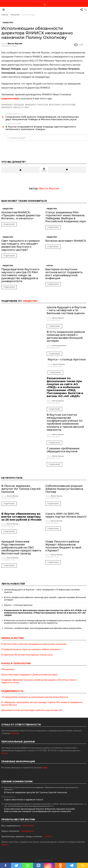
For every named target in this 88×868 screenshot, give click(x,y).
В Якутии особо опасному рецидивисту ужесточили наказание (34, 644)
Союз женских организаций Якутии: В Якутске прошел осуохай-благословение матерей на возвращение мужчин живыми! (40, 810)
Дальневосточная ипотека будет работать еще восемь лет (32, 710)
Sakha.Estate (28, 826)
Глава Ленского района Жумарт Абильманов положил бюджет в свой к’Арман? (63, 546)
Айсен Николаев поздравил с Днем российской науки (30, 675)
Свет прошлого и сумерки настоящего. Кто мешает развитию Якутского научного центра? (21, 245)
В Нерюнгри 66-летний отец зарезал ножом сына (27, 655)
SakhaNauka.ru (28, 831)
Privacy (4, 753)
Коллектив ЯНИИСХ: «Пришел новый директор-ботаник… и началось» (21, 215)
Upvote (20, 170)
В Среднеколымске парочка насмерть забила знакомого (31, 649)
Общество (8, 209)
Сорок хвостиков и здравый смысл (24, 800)
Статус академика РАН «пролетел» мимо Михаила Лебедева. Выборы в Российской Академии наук (66, 217)
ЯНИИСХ (8, 107)
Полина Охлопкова (63, 105)
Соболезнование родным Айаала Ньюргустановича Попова (64, 489)
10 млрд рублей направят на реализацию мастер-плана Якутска (35, 697)
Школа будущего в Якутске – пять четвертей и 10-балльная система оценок (66, 310)
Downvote (67, 170)
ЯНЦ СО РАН (22, 107)
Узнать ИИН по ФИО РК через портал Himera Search (66, 515)
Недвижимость (12, 691)
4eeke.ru (5, 845)
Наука (50, 266)
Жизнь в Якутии (13, 638)
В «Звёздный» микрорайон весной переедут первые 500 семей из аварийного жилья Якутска (42, 704)
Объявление (8, 669)
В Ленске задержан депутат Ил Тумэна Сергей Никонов (21, 489)
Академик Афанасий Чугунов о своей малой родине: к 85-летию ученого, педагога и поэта (39, 681)
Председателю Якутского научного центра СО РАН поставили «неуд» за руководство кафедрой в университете (20, 275)
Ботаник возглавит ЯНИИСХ (66, 241)
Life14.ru (48, 837)
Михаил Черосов (37, 105)
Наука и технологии (16, 663)
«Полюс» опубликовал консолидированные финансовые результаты (43, 628)
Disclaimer (14, 733)
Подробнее (9, 224)
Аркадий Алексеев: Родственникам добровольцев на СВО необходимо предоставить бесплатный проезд (21, 547)
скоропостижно (10, 98)
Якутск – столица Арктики (67, 359)
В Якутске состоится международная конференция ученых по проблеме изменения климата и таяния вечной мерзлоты (65, 422)
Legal (45, 768)
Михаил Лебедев (13, 105)
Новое (45, 5)
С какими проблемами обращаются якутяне (63, 450)
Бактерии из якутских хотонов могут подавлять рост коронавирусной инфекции (64, 274)
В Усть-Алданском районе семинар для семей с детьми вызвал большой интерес (66, 336)
